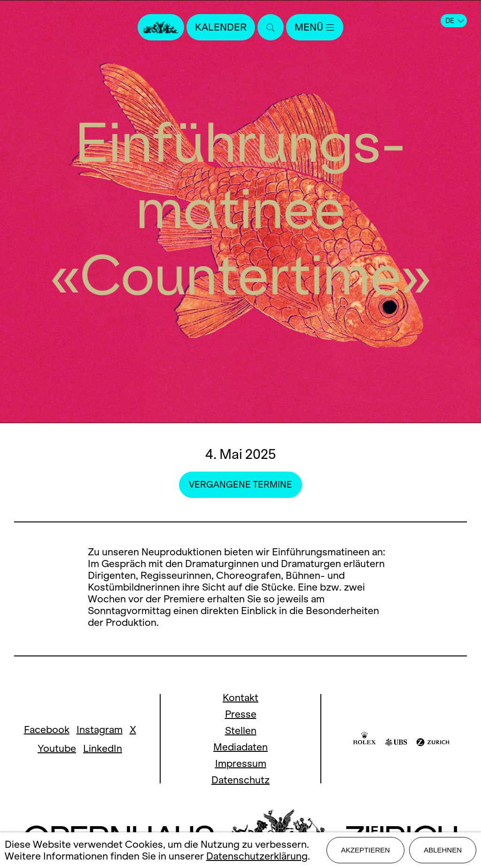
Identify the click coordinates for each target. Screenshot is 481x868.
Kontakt (240, 698)
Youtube (57, 748)
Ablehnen (443, 850)
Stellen (241, 730)
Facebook (47, 730)
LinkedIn (103, 748)
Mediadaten (240, 747)
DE (455, 21)
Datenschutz (240, 780)
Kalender (221, 27)
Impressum (241, 763)
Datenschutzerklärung (257, 856)
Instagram (100, 730)
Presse (241, 714)
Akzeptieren (365, 850)
